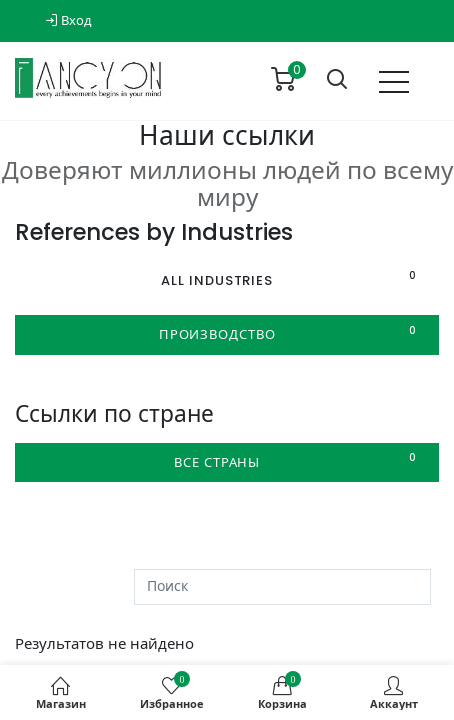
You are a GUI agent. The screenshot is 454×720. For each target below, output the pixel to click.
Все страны (298, 461)
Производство (291, 333)
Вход (68, 20)
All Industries (292, 279)
